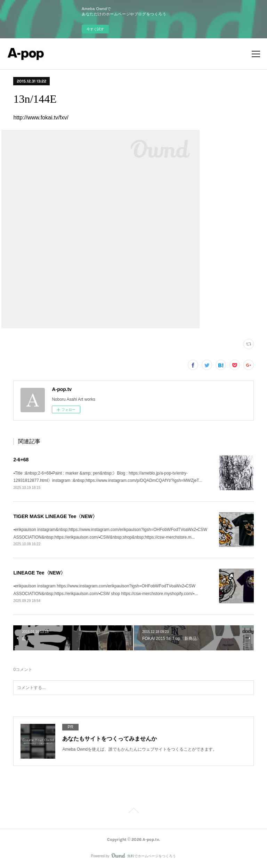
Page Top (133, 812)
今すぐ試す (95, 29)
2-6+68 (21, 460)
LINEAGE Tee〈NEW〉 (39, 573)
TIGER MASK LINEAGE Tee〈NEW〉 (55, 516)
